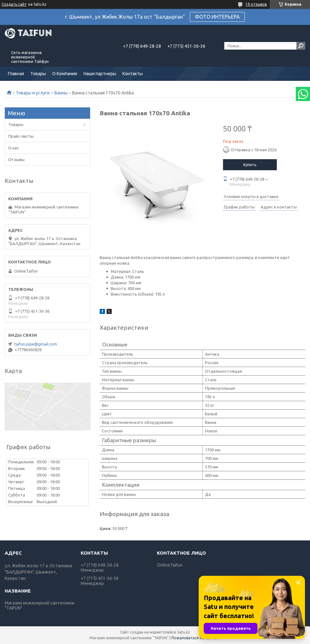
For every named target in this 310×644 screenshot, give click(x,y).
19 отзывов (256, 4)
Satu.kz (184, 632)
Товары (38, 74)
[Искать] (301, 46)
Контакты (133, 74)
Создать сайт (14, 4)
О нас (13, 148)
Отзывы (16, 159)
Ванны (61, 93)
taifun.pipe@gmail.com (36, 344)
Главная (16, 74)
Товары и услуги (33, 93)
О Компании (65, 74)
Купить (250, 165)
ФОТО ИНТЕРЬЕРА (217, 17)
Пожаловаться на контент (196, 638)
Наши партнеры (100, 74)
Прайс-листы (21, 136)
